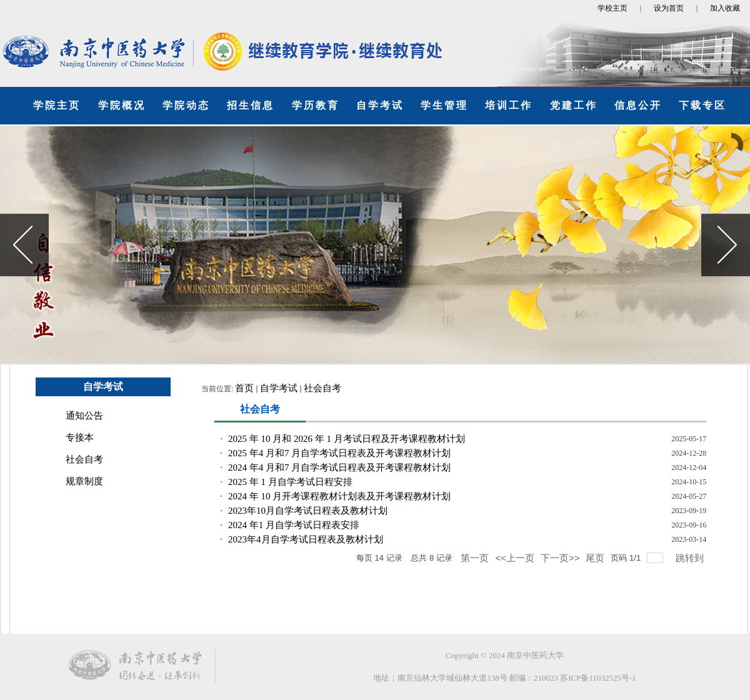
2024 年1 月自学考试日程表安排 (294, 525)
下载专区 (702, 105)
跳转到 (691, 558)
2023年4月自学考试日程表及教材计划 (306, 539)
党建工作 (574, 105)
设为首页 (669, 8)
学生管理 (444, 105)
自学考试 (380, 105)
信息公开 (638, 105)
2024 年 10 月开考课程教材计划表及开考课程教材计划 (339, 496)
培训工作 (509, 105)
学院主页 (57, 105)
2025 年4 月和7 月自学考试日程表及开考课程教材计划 (339, 453)
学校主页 (612, 8)
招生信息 (251, 105)
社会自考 (84, 459)
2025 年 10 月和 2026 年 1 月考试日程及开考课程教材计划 (347, 439)
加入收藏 (725, 8)
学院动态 (186, 105)
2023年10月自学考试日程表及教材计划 (308, 511)
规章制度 (84, 481)
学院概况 (122, 105)
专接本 (80, 437)
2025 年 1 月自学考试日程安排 (290, 482)
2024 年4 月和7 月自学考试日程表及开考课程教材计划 (339, 467)
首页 (244, 388)
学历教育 (316, 105)
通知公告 (84, 416)
